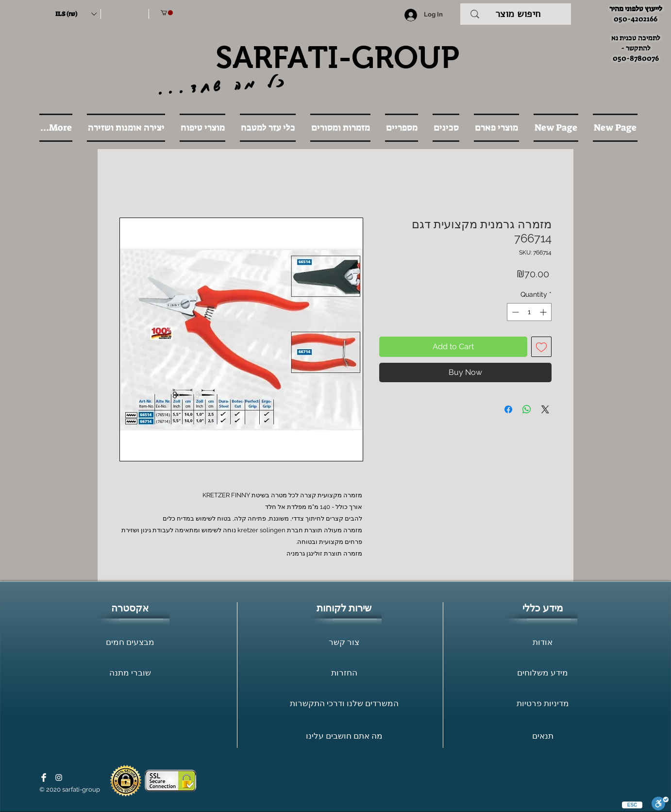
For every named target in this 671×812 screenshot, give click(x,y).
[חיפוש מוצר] (518, 14)
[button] (76, 14)
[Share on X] (545, 409)
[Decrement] (514, 312)
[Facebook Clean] (44, 778)
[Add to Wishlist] (541, 347)
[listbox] (76, 14)
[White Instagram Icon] (59, 778)
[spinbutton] (529, 312)
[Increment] (544, 312)
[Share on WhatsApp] (527, 409)
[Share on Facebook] (508, 409)
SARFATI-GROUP (337, 57)
